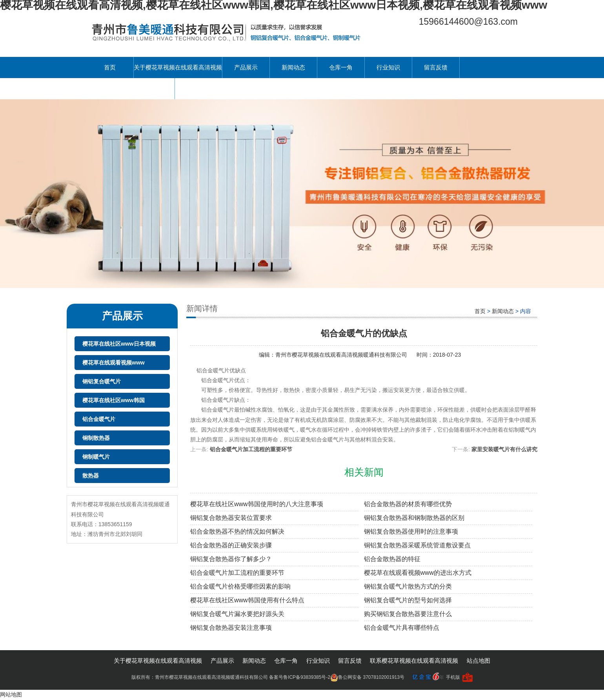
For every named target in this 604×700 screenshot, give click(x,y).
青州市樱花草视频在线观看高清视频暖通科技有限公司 (342, 355)
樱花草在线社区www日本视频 (119, 344)
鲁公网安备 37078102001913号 (367, 677)
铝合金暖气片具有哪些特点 (402, 628)
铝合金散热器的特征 (392, 559)
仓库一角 (341, 67)
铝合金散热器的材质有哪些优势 (408, 504)
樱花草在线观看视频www (114, 363)
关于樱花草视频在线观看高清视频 (178, 67)
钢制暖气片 (96, 457)
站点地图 (478, 661)
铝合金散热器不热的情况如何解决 (237, 531)
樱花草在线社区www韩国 (114, 400)
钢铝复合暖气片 (102, 381)
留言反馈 (436, 67)
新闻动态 (293, 67)
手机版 (453, 677)
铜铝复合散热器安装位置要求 (231, 518)
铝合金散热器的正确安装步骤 (231, 545)
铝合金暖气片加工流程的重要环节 (251, 449)
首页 (110, 67)
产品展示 (246, 67)
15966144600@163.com (468, 22)
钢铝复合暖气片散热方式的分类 (408, 586)
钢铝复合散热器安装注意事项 (231, 628)
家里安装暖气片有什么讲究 (504, 449)
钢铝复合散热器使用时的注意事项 (411, 531)
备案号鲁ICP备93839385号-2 (300, 677)
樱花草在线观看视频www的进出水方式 (418, 573)
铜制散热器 (96, 438)
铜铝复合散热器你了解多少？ (231, 559)
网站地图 (11, 695)
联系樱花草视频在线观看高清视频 (130, 88)
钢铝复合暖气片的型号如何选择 (408, 600)
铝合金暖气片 (99, 419)
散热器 (91, 476)
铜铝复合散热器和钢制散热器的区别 (414, 518)
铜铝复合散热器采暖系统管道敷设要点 (417, 545)
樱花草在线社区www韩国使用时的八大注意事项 (257, 504)
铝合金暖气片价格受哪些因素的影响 (240, 586)
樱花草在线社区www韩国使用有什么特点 (247, 600)
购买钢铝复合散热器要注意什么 (408, 614)
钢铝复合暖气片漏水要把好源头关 (237, 614)
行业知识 (388, 67)
